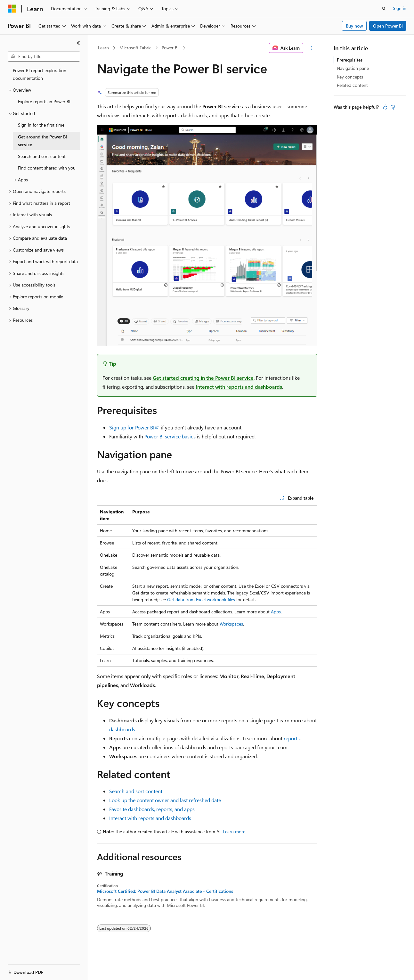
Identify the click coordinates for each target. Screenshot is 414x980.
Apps (276, 612)
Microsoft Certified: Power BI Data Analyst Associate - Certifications (165, 891)
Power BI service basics (170, 436)
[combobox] (44, 56)
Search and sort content (136, 791)
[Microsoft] (12, 9)
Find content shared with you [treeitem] (47, 168)
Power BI (170, 48)
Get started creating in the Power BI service (203, 378)
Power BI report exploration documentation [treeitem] (40, 74)
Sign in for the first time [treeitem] (41, 125)
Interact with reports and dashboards (239, 387)
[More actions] (311, 48)
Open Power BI (388, 26)
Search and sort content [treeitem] (42, 156)
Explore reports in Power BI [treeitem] (44, 101)
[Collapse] (78, 43)
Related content (352, 85)
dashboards (122, 729)
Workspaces (231, 624)
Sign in (400, 8)
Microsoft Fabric (135, 48)
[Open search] (384, 9)
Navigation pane (353, 68)
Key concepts (350, 77)
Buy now (354, 26)
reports (292, 738)
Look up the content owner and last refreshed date (165, 800)
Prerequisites (350, 60)
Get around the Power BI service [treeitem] (42, 141)
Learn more (234, 831)
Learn (103, 48)
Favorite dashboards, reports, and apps (152, 809)
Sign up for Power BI (132, 427)
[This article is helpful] (385, 107)
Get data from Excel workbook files (201, 599)
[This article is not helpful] (393, 107)
